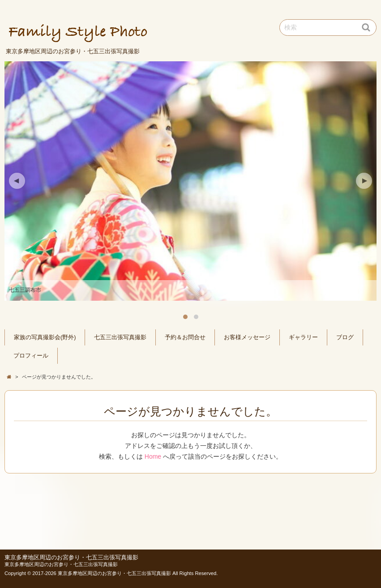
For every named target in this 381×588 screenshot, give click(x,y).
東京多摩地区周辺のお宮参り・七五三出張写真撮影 (71, 558)
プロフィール (31, 356)
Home (153, 456)
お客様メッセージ (247, 337)
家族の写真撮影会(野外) (45, 337)
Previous (17, 181)
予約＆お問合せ (185, 337)
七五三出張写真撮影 (120, 337)
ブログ (345, 337)
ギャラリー (303, 337)
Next (364, 181)
